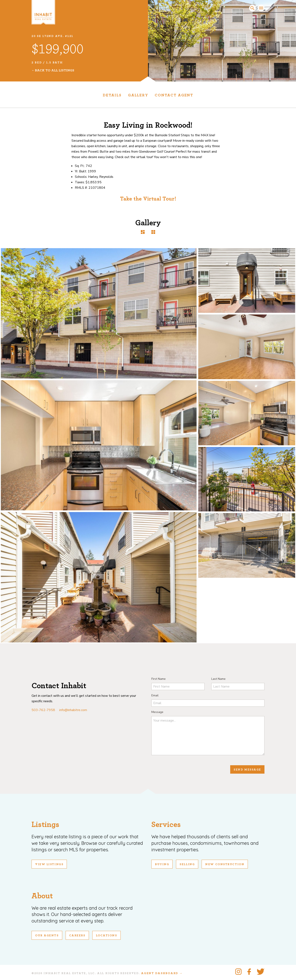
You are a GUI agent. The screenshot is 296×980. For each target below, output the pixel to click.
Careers (77, 935)
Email (155, 695)
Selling (187, 864)
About (42, 896)
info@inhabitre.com (73, 710)
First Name (159, 679)
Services (166, 825)
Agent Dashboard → (162, 973)
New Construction (225, 864)
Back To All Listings (55, 70)
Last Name (218, 679)
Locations (106, 935)
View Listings (49, 864)
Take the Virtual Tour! (148, 199)
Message (157, 712)
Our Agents (47, 935)
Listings (45, 825)
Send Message (247, 770)
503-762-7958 (43, 710)
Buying (162, 864)
